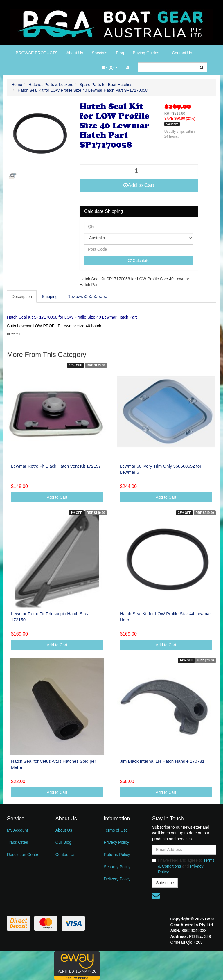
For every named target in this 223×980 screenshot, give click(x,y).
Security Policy (117, 867)
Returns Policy (117, 855)
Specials (99, 53)
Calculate (139, 261)
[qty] (139, 227)
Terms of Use (116, 830)
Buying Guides (148, 53)
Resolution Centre (23, 855)
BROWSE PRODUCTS (37, 53)
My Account (17, 830)
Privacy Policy (116, 842)
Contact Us (182, 53)
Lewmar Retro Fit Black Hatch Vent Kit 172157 (56, 466)
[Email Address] (184, 850)
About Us (75, 53)
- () (109, 67)
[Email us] (156, 896)
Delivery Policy (117, 879)
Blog (120, 53)
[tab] (22, 297)
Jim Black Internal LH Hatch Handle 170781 (162, 761)
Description (22, 297)
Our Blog (63, 842)
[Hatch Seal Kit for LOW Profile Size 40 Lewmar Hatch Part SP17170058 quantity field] (139, 171)
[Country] (139, 238)
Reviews (88, 297)
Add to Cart (139, 185)
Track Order (18, 842)
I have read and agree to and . (183, 866)
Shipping (50, 297)
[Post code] (139, 249)
